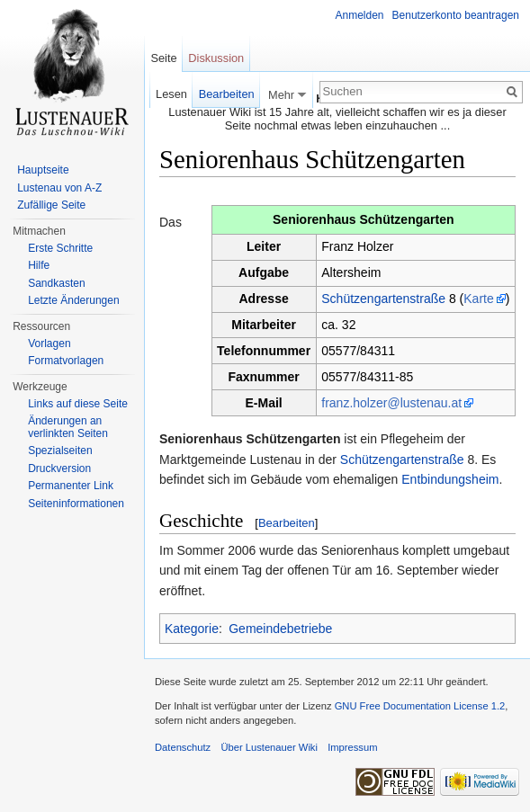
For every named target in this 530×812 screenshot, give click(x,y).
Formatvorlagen (66, 361)
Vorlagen (49, 344)
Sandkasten (56, 283)
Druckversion (59, 468)
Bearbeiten (287, 523)
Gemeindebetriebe (280, 629)
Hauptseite (43, 170)
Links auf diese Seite (78, 404)
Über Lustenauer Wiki (269, 747)
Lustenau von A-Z (59, 188)
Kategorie (192, 629)
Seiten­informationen (76, 504)
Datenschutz (183, 747)
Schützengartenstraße (383, 299)
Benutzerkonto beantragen (456, 15)
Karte (478, 299)
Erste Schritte (60, 248)
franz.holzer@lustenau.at (391, 403)
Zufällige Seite (51, 205)
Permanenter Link (71, 486)
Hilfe (39, 265)
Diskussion (216, 58)
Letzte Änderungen (73, 300)
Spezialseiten (60, 451)
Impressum (352, 747)
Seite (163, 58)
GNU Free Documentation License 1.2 (420, 706)
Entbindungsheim (450, 479)
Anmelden (360, 15)
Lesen (171, 94)
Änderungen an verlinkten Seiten (68, 427)
